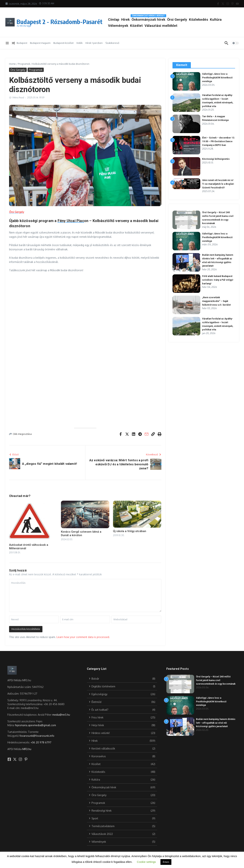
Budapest (22, 43)
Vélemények (148, 26)
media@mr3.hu (61, 715)
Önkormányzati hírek (165, 19)
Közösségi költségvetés (216, 159)
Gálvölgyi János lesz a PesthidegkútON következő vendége (218, 77)
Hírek (142, 20)
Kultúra (130, 26)
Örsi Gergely (194, 20)
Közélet (166, 26)
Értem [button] (166, 862)
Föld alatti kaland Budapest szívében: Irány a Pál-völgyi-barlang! (218, 280)
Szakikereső (112, 43)
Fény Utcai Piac (71, 221)
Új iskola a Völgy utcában (130, 531)
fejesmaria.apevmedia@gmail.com (35, 725)
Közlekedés (215, 20)
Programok (24, 64)
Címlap (130, 20)
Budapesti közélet (63, 43)
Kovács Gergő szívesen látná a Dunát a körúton (81, 534)
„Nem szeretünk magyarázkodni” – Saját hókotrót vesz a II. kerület (217, 301)
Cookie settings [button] (146, 862)
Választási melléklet (191, 26)
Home (12, 64)
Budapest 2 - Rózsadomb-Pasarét (68, 21)
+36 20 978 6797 (41, 742)
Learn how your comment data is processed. (83, 637)
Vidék (79, 43)
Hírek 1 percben (94, 43)
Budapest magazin (40, 43)
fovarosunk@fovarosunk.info (37, 736)
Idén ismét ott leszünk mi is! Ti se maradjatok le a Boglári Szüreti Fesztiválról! (219, 184)
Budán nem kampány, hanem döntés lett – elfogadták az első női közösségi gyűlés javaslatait (216, 723)
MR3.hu (27, 749)
